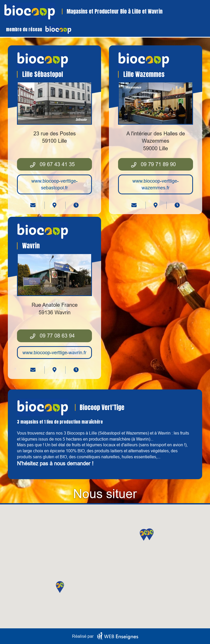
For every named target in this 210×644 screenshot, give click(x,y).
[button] (150, 534)
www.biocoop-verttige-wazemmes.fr (156, 184)
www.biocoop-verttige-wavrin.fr (54, 353)
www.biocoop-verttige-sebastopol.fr (54, 184)
